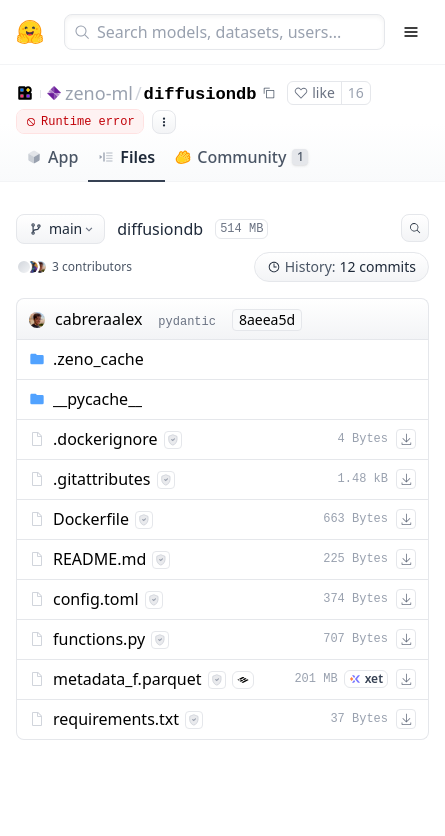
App (52, 157)
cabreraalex (98, 319)
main (62, 228)
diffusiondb (200, 94)
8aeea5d (267, 319)
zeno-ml (99, 93)
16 (356, 92)
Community (241, 157)
